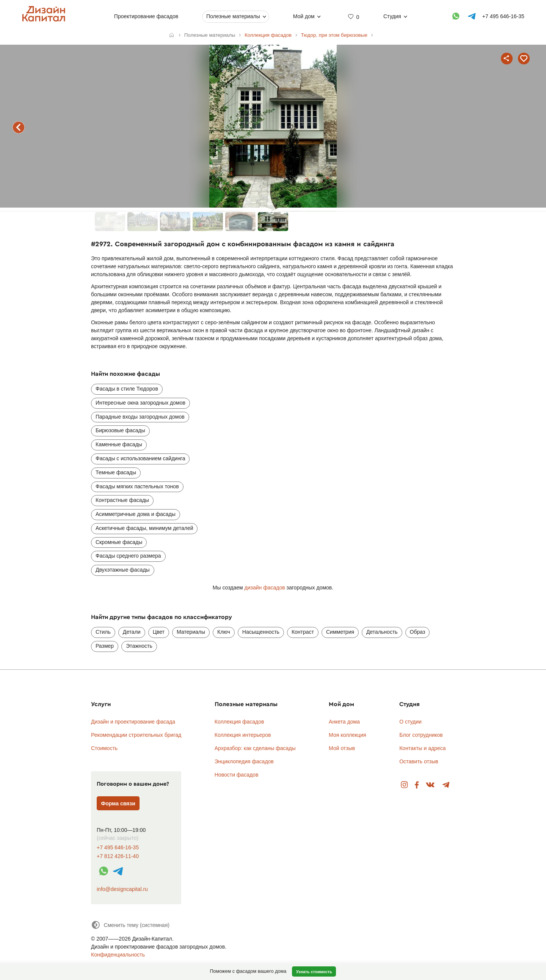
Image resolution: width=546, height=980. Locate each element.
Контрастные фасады (122, 500)
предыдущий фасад (19, 127)
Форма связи (118, 803)
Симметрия (340, 632)
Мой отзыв (342, 748)
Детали (132, 632)
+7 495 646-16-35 (118, 848)
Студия (392, 16)
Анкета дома (344, 722)
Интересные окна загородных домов (140, 403)
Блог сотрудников (421, 735)
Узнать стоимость (314, 972)
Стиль (103, 632)
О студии (410, 722)
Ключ (224, 632)
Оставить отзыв (419, 761)
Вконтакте (431, 785)
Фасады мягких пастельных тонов (137, 486)
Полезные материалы (233, 16)
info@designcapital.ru (122, 889)
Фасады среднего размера (128, 556)
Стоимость (104, 748)
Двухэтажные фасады (123, 570)
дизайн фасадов (265, 588)
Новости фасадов (237, 775)
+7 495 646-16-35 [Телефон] (503, 16)
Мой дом (304, 16)
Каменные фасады (119, 444)
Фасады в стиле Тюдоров (127, 389)
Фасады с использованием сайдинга (140, 458)
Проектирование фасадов (146, 16)
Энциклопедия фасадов (244, 761)
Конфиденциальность (118, 955)
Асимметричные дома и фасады (136, 514)
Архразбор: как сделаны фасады (255, 748)
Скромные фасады (119, 542)
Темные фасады (116, 472)
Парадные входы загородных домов (140, 417)
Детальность (382, 632)
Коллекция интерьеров (243, 735)
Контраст (303, 632)
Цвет (159, 632)
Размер (105, 646)
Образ (418, 632)
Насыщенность (261, 632)
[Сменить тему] (130, 925)
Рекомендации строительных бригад (136, 735)
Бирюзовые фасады (120, 430)
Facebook (417, 785)
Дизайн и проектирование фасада (133, 722)
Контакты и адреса (422, 748)
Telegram (446, 785)
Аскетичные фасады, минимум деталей (144, 528)
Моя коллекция (348, 735)
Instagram (404, 785)
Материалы (191, 632)
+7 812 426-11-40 (118, 856)
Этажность (139, 646)
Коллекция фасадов (239, 722)
